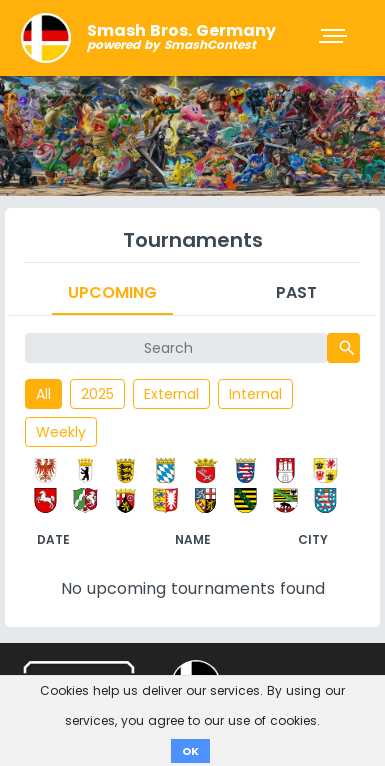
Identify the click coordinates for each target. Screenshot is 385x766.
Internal (255, 394)
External (171, 394)
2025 (97, 394)
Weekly (61, 432)
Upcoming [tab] (112, 292)
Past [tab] (296, 292)
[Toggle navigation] (335, 38)
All (43, 394)
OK (190, 751)
